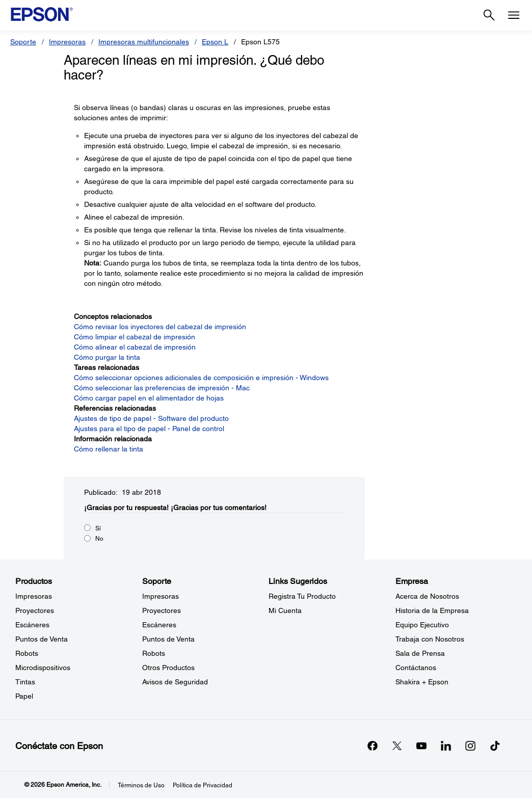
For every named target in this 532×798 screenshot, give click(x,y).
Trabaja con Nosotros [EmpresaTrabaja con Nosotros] (430, 639)
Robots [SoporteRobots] (154, 653)
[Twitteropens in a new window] (397, 746)
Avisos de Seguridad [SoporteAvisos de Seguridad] (175, 682)
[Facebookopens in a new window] (373, 746)
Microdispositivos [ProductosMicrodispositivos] (43, 668)
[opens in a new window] (495, 746)
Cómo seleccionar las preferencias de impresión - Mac (162, 388)
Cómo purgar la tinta (107, 357)
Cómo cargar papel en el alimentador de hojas (149, 398)
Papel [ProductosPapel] (24, 696)
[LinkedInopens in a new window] (446, 746)
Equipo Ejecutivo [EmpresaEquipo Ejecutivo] (422, 625)
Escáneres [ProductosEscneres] (32, 625)
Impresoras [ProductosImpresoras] (34, 596)
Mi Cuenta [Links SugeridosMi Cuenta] (285, 610)
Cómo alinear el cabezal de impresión (135, 347)
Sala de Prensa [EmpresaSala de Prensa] (420, 653)
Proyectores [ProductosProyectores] (35, 610)
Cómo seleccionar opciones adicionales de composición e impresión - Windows (201, 378)
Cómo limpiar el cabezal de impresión (135, 337)
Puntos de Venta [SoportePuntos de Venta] (168, 639)
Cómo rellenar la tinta (109, 449)
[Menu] (514, 15)
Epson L (215, 42)
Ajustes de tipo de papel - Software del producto (151, 418)
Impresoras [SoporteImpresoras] (161, 596)
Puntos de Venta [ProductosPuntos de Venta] (42, 639)
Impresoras (67, 42)
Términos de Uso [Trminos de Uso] (141, 785)
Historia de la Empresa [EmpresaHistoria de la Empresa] (432, 610)
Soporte (23, 42)
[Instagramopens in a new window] (470, 746)
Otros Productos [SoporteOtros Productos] (168, 668)
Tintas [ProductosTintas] (25, 682)
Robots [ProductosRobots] (27, 653)
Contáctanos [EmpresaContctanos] (416, 668)
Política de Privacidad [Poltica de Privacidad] (203, 785)
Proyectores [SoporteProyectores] (162, 610)
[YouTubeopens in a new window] (421, 746)
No (99, 539)
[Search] (489, 15)
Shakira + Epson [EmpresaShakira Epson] (422, 682)
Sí (98, 528)
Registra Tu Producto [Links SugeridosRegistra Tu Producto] (302, 596)
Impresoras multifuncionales (144, 42)
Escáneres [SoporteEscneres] (159, 625)
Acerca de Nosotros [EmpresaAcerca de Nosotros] (427, 596)
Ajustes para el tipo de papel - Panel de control (149, 429)
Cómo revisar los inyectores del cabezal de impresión (160, 327)
